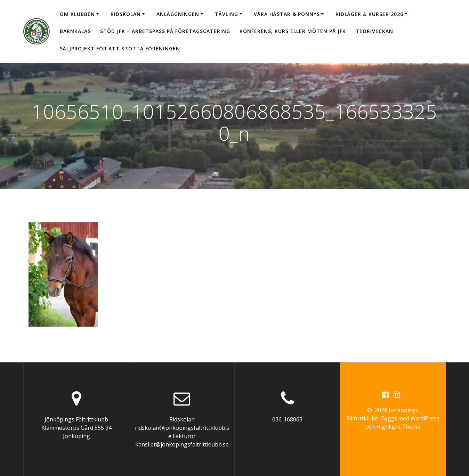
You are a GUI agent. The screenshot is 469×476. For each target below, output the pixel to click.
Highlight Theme (398, 427)
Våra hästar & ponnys (287, 14)
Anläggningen (178, 14)
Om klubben (77, 14)
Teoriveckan (374, 31)
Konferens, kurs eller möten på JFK (293, 31)
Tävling (227, 14)
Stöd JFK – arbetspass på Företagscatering (165, 31)
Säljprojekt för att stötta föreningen (120, 48)
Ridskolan (126, 14)
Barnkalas (75, 31)
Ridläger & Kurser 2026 (369, 14)
